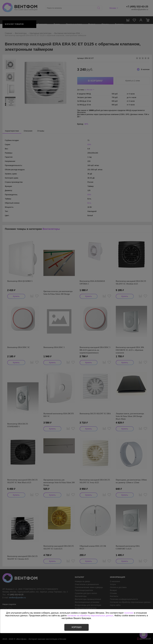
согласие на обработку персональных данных (90, 616)
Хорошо (76, 627)
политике (129, 613)
